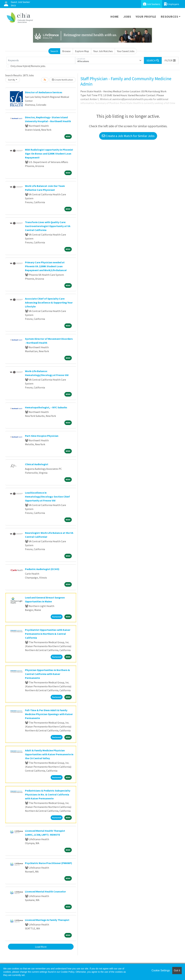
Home (115, 17)
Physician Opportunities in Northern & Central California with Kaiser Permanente (47, 674)
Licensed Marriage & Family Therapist (47, 920)
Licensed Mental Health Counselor (45, 891)
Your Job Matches (103, 51)
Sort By (12, 80)
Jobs (127, 17)
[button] (170, 60)
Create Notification (62, 80)
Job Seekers (152, 4)
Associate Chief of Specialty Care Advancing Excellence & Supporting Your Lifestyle (49, 302)
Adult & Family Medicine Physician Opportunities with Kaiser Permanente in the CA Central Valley (49, 754)
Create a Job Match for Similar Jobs (128, 136)
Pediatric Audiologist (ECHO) (42, 569)
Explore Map (82, 51)
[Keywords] (41, 60)
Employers (172, 4)
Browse (66, 51)
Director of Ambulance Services (44, 92)
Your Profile (146, 17)
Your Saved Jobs (126, 51)
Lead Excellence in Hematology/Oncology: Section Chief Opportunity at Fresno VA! (47, 497)
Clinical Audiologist (37, 464)
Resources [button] (169, 17)
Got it (177, 970)
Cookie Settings (161, 970)
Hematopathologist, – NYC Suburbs (46, 407)
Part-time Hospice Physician (42, 436)
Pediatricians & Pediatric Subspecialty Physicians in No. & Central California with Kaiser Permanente (48, 794)
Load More (41, 947)
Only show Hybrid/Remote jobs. (28, 66)
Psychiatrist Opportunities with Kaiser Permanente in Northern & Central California (48, 634)
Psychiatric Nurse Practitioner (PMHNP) (49, 863)
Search (54, 51)
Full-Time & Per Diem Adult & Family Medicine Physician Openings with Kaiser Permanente (49, 714)
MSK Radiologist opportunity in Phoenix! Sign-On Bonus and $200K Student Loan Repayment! (49, 154)
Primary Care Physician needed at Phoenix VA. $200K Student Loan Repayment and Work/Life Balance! (46, 266)
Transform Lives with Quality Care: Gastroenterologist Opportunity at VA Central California (48, 226)
